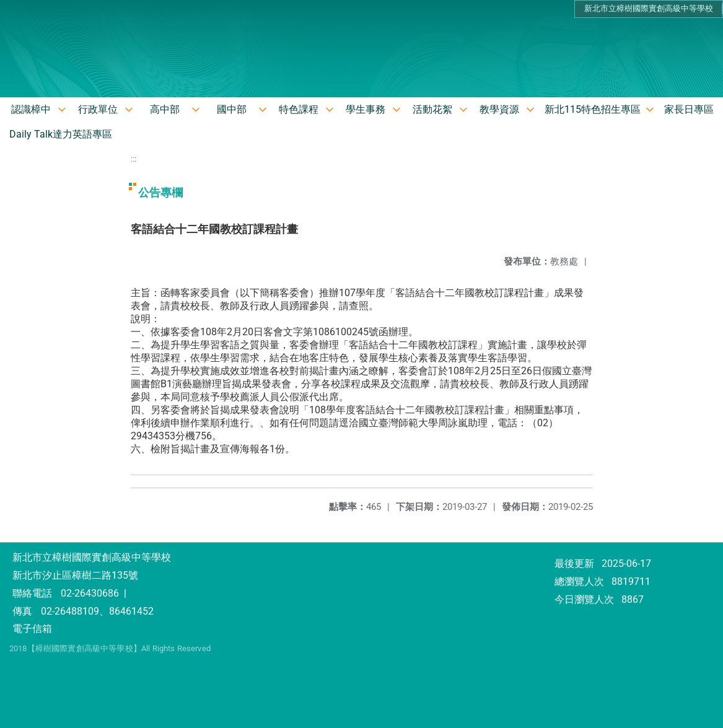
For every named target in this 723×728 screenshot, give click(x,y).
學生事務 (366, 109)
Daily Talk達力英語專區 (61, 134)
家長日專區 (689, 109)
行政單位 (98, 109)
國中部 (232, 109)
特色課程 (299, 109)
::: (134, 159)
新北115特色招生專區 (593, 109)
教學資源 (499, 109)
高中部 (165, 109)
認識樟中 (31, 109)
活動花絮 (432, 109)
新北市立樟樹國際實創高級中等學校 (649, 8)
